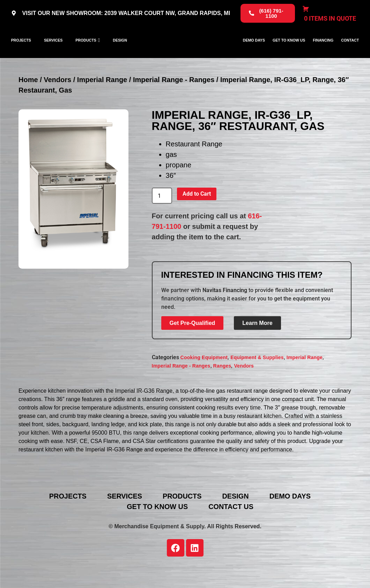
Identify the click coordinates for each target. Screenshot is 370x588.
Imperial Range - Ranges (174, 101)
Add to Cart (197, 215)
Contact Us (231, 528)
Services (53, 51)
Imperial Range (102, 101)
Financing (323, 51)
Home (28, 101)
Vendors (57, 101)
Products (86, 51)
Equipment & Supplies (257, 379)
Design (120, 51)
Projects (21, 51)
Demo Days (254, 51)
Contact (350, 51)
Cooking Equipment (204, 379)
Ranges (222, 387)
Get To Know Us (289, 51)
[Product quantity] (162, 217)
